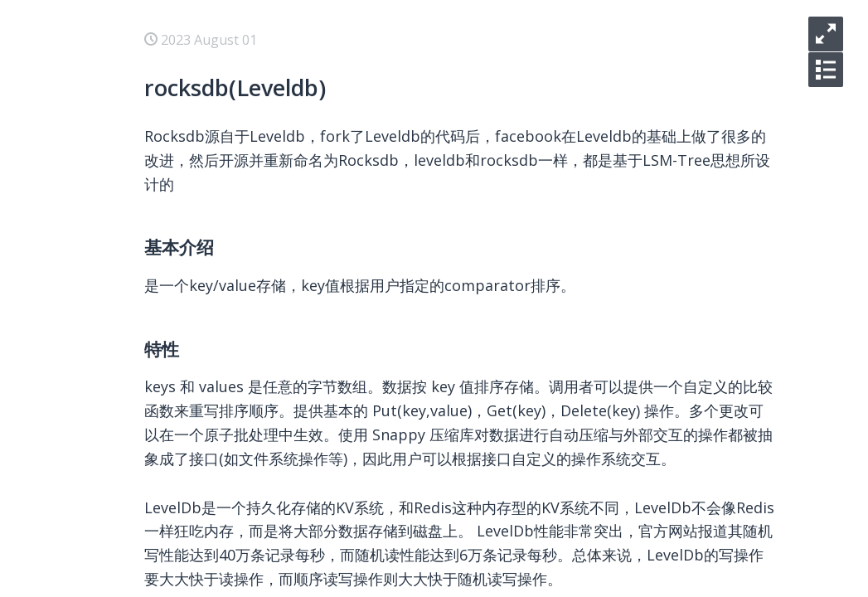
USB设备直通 (166, 318)
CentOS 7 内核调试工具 (196, 425)
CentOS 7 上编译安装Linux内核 (220, 451)
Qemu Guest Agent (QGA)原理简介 (231, 531)
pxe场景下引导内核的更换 (204, 398)
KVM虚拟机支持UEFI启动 (201, 239)
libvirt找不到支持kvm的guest (214, 186)
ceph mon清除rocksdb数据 (208, 80)
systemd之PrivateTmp (195, 159)
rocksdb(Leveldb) (179, 133)
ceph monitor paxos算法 (201, 106)
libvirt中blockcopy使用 (195, 292)
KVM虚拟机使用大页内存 (200, 265)
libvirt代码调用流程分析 (197, 345)
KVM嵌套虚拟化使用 (187, 371)
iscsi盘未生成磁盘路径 (192, 212)
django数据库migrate (192, 557)
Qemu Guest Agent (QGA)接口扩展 (231, 504)
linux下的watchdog (184, 478)
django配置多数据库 (187, 584)
